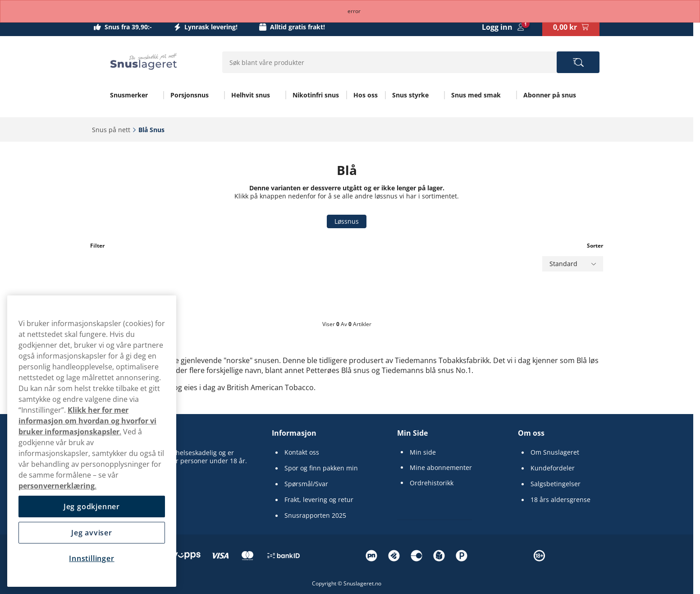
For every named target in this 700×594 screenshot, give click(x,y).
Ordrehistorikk (432, 483)
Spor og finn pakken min (321, 468)
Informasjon (294, 433)
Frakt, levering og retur (319, 500)
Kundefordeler (553, 468)
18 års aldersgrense (560, 500)
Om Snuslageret (555, 452)
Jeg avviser (92, 533)
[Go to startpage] (143, 61)
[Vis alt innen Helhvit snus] (276, 95)
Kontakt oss (302, 452)
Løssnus (347, 221)
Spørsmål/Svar (306, 484)
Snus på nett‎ (111, 130)
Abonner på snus (550, 95)
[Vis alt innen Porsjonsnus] (215, 95)
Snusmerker (129, 95)
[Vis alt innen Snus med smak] (507, 95)
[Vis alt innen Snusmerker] (154, 95)
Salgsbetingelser (556, 484)
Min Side (412, 433)
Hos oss (366, 95)
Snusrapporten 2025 (315, 516)
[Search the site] (578, 62)
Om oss (531, 433)
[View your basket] (571, 27)
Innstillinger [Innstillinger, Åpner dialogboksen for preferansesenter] (92, 558)
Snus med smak (476, 95)
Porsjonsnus (190, 95)
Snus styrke (410, 95)
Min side (423, 452)
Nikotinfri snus (316, 95)
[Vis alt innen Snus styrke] (435, 95)
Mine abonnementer (441, 468)
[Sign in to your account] (503, 27)
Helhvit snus (251, 95)
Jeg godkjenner (92, 507)
